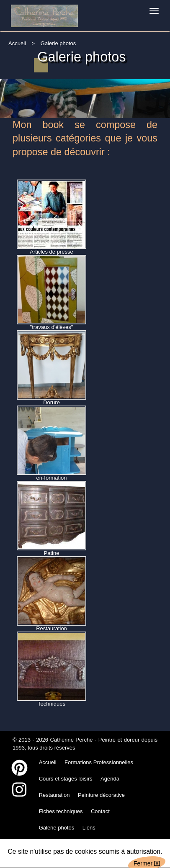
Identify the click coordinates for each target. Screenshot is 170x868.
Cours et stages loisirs (66, 779)
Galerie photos (57, 828)
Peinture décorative (101, 795)
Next (162, 92)
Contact (100, 811)
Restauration (54, 795)
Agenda (110, 779)
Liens (89, 828)
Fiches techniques (61, 811)
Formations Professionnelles (99, 762)
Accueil (17, 43)
